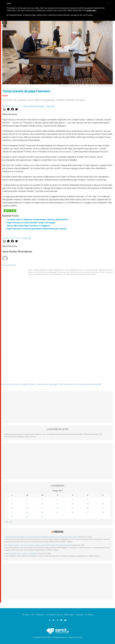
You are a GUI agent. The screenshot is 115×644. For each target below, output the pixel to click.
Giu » (11, 522)
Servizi (60, 615)
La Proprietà (51, 615)
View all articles (9, 265)
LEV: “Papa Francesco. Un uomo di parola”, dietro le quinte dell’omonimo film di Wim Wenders (38, 545)
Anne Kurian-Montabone (33, 106)
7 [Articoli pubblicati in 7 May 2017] (103, 499)
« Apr (6, 522)
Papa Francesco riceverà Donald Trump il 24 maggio (31, 223)
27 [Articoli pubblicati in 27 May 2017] (88, 512)
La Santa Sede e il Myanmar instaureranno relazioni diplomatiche (37, 220)
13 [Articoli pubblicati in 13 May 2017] (88, 504)
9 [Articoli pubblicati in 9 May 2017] (27, 504)
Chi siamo (26, 615)
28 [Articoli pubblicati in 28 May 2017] (103, 512)
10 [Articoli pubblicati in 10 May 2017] (42, 504)
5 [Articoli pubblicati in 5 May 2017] (73, 499)
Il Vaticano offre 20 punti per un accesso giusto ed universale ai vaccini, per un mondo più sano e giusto (41, 537)
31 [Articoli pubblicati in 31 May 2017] (42, 517)
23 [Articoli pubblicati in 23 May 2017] (27, 512)
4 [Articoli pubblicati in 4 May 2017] (57, 499)
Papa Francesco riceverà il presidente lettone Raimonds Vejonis (37, 229)
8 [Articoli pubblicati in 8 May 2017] (12, 504)
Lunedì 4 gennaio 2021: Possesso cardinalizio (21, 554)
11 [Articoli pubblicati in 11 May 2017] (57, 504)
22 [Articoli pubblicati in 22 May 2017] (12, 512)
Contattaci (89, 615)
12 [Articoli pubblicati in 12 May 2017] (73, 504)
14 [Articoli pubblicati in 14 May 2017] (103, 504)
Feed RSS (59, 532)
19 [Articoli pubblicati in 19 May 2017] (73, 508)
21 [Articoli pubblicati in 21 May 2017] (103, 508)
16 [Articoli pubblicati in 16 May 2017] (27, 508)
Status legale (69, 615)
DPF (33, 615)
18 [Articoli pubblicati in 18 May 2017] (57, 508)
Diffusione (40, 615)
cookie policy (91, 10)
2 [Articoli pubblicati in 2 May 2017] (27, 499)
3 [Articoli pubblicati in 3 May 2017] (42, 499)
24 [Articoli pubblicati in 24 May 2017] (42, 512)
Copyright (79, 615)
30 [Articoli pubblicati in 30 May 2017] (27, 517)
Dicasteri (51, 106)
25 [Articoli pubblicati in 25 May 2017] (57, 512)
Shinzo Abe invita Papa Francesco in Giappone (28, 226)
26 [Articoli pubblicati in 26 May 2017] (73, 512)
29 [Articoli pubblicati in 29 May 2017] (12, 517)
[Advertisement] (57, 366)
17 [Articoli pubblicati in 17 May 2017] (42, 508)
